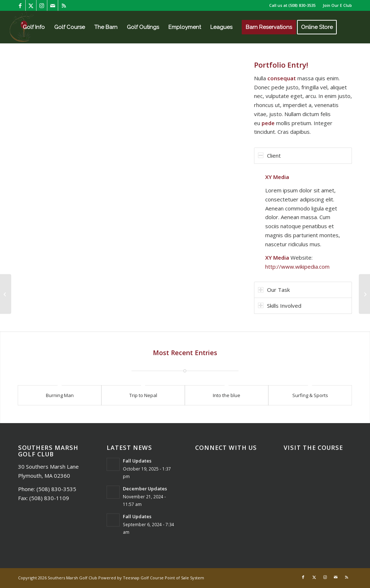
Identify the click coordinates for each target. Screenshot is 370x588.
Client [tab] (269, 155)
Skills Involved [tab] (280, 306)
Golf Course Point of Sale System (172, 578)
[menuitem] (335, 5)
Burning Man (60, 395)
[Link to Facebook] (20, 5)
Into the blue (227, 395)
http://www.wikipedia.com (297, 267)
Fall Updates (137, 461)
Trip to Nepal (143, 395)
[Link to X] (31, 5)
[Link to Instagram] (42, 5)
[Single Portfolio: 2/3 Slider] (364, 294)
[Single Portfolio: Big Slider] (6, 294)
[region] (303, 222)
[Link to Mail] (53, 5)
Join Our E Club (337, 5)
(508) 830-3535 (302, 5)
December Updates (145, 489)
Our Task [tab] (274, 290)
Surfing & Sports (310, 395)
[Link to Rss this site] (64, 5)
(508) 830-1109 (49, 498)
